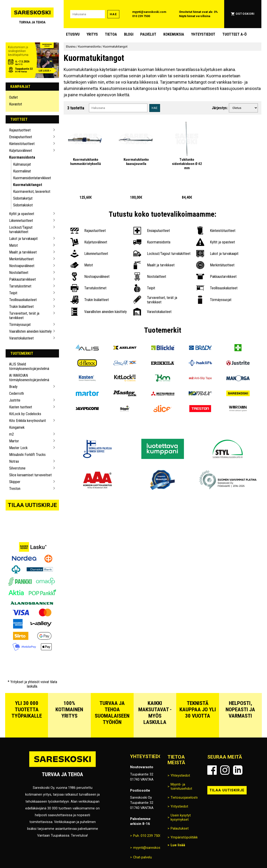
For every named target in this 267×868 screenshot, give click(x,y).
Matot (13, 245)
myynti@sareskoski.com (149, 12)
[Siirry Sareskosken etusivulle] (32, 14)
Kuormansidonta (22, 157)
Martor (14, 441)
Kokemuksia (174, 34)
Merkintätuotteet (21, 259)
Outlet (13, 97)
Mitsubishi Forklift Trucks (27, 455)
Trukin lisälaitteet (21, 307)
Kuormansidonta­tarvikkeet (32, 178)
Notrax (14, 461)
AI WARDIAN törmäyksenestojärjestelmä (29, 378)
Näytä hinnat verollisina (195, 16)
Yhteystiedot (203, 34)
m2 (11, 434)
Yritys (92, 34)
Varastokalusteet (21, 338)
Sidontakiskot (23, 205)
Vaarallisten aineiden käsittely (30, 331)
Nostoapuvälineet (22, 266)
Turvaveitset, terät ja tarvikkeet (24, 316)
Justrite (15, 400)
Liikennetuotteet (21, 221)
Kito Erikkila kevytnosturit (27, 421)
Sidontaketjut (23, 198)
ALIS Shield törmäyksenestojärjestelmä (29, 366)
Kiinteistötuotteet (22, 144)
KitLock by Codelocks (25, 414)
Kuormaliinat (22, 171)
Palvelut (148, 34)
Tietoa (111, 34)
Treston (15, 489)
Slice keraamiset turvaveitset (30, 475)
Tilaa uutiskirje (32, 505)
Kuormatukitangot (28, 185)
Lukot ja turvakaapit (23, 239)
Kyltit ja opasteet (22, 214)
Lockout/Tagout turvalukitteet (21, 230)
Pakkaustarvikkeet (22, 279)
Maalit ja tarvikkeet (23, 252)
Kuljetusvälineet (21, 151)
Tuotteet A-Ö (234, 34)
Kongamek (17, 427)
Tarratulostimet (20, 286)
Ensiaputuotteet (21, 137)
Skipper (15, 482)
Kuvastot (16, 104)
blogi (129, 34)
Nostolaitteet (19, 273)
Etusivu (73, 34)
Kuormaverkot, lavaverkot (32, 192)
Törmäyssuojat (20, 325)
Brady (13, 387)
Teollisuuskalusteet (23, 300)
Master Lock (18, 448)
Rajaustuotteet (20, 130)
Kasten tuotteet (21, 407)
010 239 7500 (141, 16)
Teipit (13, 293)
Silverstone (17, 468)
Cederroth (16, 393)
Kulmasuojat (22, 164)
